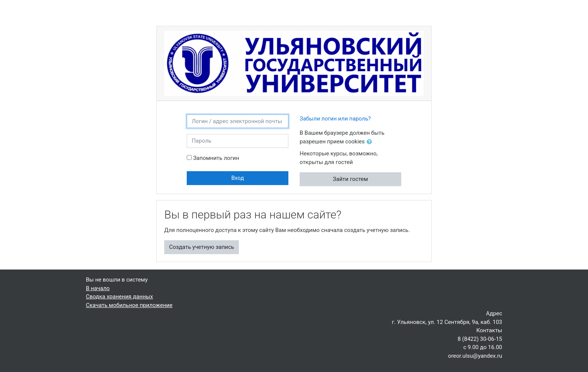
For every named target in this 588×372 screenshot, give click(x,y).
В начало (98, 288)
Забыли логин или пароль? (335, 119)
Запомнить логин (216, 158)
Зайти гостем (351, 179)
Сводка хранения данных (119, 297)
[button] (371, 142)
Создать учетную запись (202, 247)
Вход (238, 178)
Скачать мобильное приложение (129, 305)
